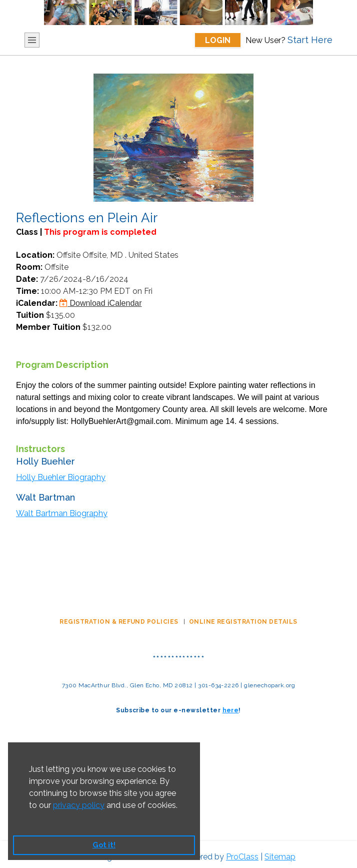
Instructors (40, 449)
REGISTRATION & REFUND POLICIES (120, 622)
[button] (30, 818)
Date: (27, 279)
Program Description (62, 365)
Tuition (30, 315)
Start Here (310, 40)
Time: (27, 291)
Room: (29, 267)
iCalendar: (37, 303)
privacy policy (79, 805)
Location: (35, 255)
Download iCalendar (101, 303)
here (231, 710)
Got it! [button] (104, 845)
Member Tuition (48, 327)
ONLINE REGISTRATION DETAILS (243, 622)
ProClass (242, 857)
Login (218, 40)
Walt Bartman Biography (62, 513)
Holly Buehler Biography (61, 477)
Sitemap (280, 857)
